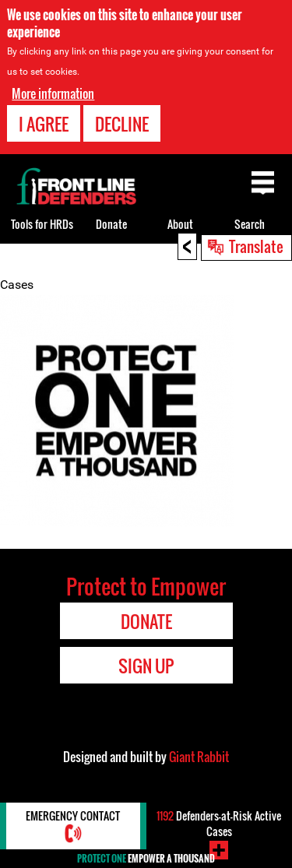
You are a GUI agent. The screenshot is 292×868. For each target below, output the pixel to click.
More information (53, 93)
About (180, 224)
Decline (122, 124)
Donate (111, 224)
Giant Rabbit (199, 757)
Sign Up (146, 666)
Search (250, 224)
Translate (256, 246)
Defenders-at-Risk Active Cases (219, 823)
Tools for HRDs (42, 224)
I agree (44, 124)
